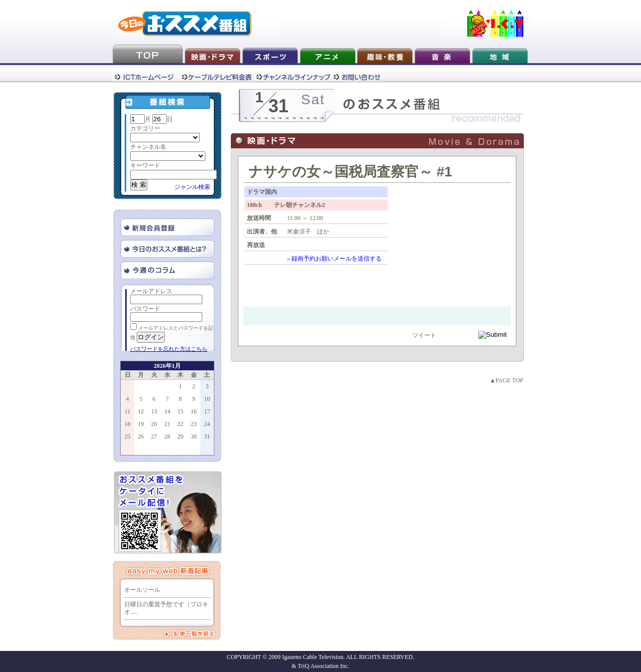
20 (154, 424)
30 (194, 436)
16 (194, 411)
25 (128, 436)
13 (154, 411)
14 (167, 411)
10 (207, 399)
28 (167, 436)
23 (194, 424)
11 (128, 411)
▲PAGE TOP (507, 380)
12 (141, 411)
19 (141, 424)
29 (180, 436)
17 (207, 411)
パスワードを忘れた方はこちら (169, 349)
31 (207, 436)
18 (128, 424)
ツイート (424, 335)
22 (180, 424)
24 (207, 424)
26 (141, 436)
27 (154, 436)
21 (167, 424)
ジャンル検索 (192, 187)
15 (180, 411)
